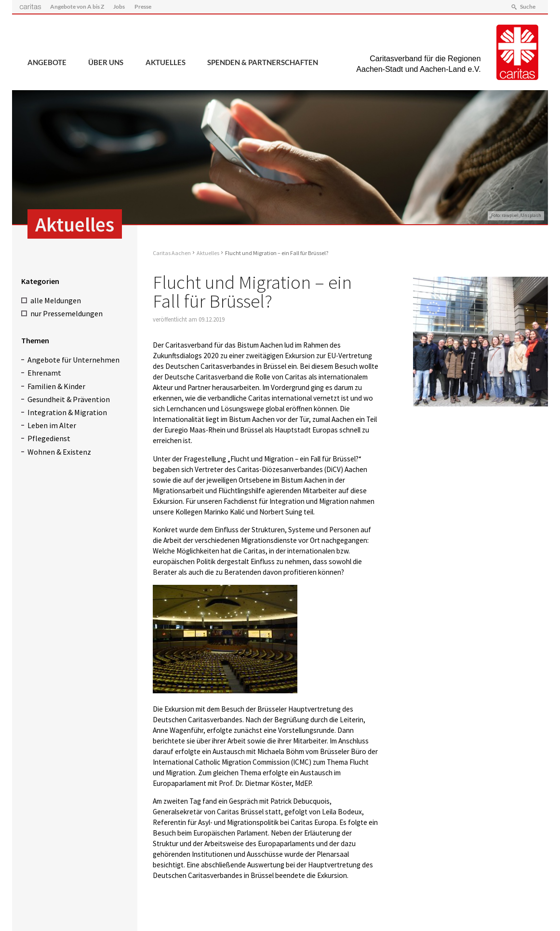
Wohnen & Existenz (59, 452)
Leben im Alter (52, 425)
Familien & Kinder (56, 386)
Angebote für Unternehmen (73, 360)
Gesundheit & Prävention (69, 399)
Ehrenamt (44, 373)
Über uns (106, 62)
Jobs (119, 7)
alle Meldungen (56, 300)
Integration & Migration (67, 412)
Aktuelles (166, 62)
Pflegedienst (49, 438)
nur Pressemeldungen (67, 313)
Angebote (47, 62)
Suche (528, 7)
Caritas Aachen (172, 253)
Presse (143, 7)
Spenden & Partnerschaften (263, 62)
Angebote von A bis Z (77, 7)
